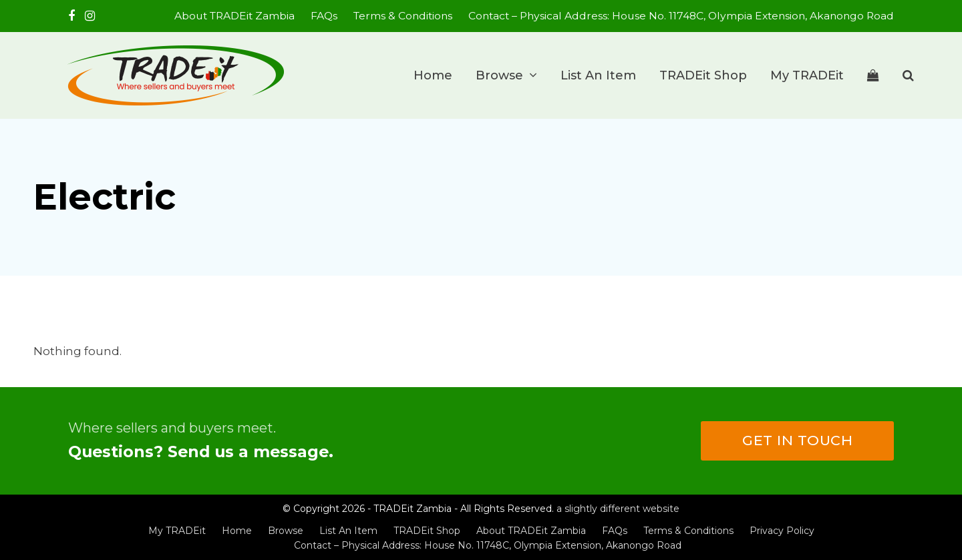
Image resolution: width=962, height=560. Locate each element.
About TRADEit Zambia (531, 531)
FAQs (615, 531)
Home (237, 531)
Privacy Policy (782, 531)
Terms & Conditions (688, 531)
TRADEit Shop (427, 531)
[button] (873, 75)
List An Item (348, 531)
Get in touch (797, 440)
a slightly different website (618, 509)
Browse (286, 531)
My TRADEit (177, 531)
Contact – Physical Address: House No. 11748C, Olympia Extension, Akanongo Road (488, 545)
